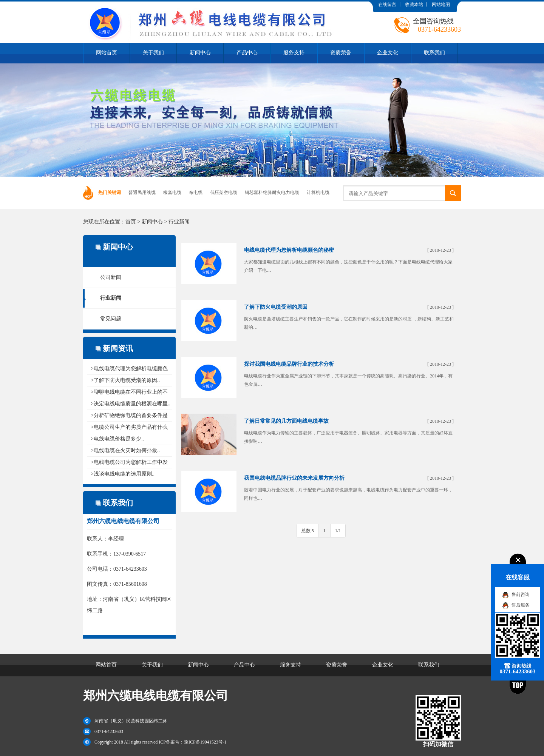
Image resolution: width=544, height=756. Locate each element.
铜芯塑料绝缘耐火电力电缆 (272, 192)
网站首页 (107, 53)
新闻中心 (200, 53)
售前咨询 (521, 594)
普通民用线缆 (142, 192)
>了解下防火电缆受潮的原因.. (125, 380)
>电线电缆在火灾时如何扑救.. (125, 450)
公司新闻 (111, 277)
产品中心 (247, 53)
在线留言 (387, 5)
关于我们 (153, 53)
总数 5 (308, 531)
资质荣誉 (341, 53)
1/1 (338, 531)
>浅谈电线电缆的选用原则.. (123, 474)
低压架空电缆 (224, 192)
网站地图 (441, 5)
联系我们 (434, 53)
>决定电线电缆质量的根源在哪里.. (131, 404)
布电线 (196, 192)
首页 (131, 222)
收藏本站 (414, 5)
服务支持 (294, 53)
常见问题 (111, 319)
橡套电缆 (172, 192)
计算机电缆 (318, 192)
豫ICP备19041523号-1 (205, 742)
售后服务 (521, 605)
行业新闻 (179, 222)
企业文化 (388, 53)
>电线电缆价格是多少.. (117, 439)
